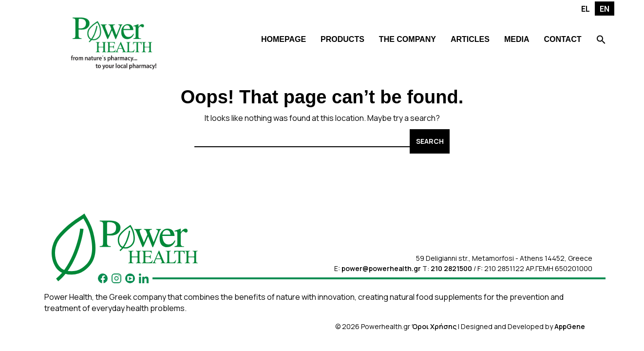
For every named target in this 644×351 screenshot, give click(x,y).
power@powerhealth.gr (381, 268)
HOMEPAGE (284, 39)
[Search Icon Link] (601, 41)
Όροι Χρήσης (434, 326)
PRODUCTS (342, 39)
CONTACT (562, 39)
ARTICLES (470, 39)
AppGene (570, 326)
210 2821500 (451, 268)
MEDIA (517, 39)
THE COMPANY (407, 39)
